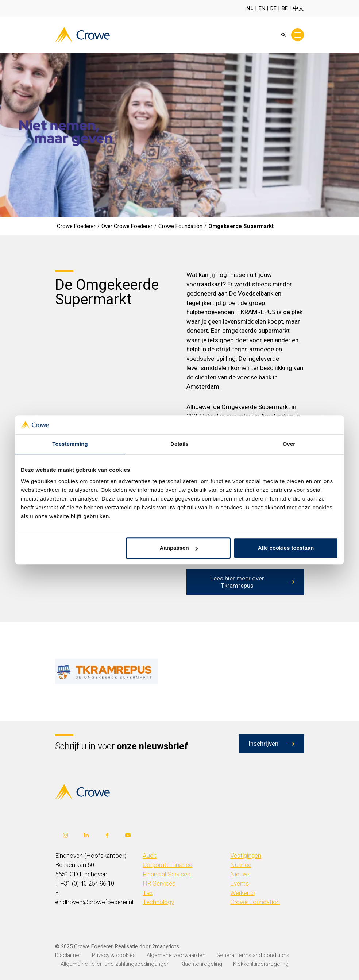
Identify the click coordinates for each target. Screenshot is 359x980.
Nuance (241, 865)
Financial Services (167, 874)
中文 (298, 8)
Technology (158, 902)
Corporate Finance (167, 865)
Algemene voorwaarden (176, 955)
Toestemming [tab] (70, 444)
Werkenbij (243, 893)
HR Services (159, 883)
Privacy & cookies (114, 955)
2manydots (166, 946)
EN (262, 8)
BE (285, 8)
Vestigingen (246, 856)
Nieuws (240, 874)
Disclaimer (68, 955)
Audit (150, 856)
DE (273, 8)
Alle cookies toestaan (286, 548)
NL (250, 8)
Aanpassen (179, 548)
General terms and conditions (253, 955)
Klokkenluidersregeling (261, 964)
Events (240, 883)
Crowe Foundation (255, 902)
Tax (148, 893)
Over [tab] (289, 444)
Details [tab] (179, 444)
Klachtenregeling (201, 964)
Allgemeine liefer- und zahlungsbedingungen (115, 964)
